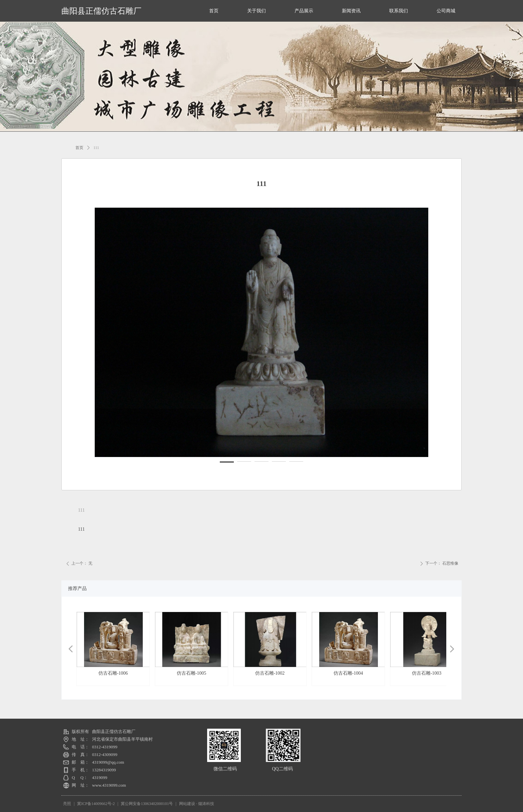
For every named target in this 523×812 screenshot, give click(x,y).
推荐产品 (77, 588)
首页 (79, 148)
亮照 (67, 804)
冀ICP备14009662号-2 (96, 804)
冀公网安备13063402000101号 (147, 804)
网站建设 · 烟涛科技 (197, 804)
